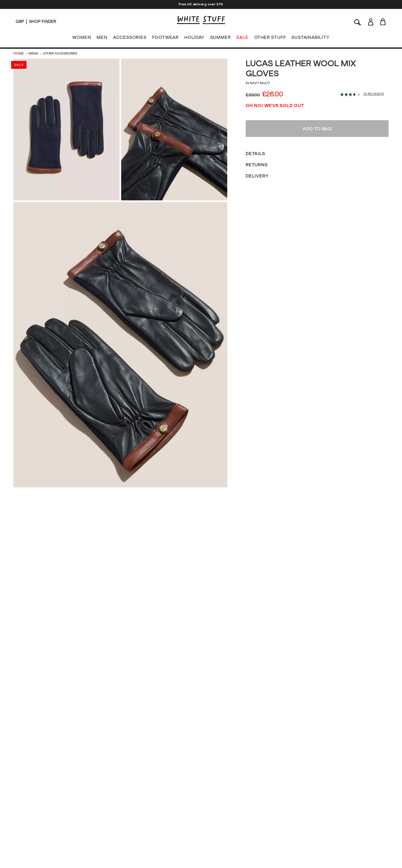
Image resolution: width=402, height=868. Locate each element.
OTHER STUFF (270, 39)
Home (19, 54)
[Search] (358, 22)
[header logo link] (201, 20)
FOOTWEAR (165, 39)
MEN (102, 39)
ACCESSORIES (130, 39)
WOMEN (82, 39)
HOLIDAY (194, 39)
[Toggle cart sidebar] (383, 22)
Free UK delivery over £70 (201, 4)
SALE (242, 39)
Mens (33, 54)
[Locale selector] (20, 22)
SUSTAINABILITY (310, 39)
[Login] (371, 21)
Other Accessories (59, 54)
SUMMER (221, 39)
